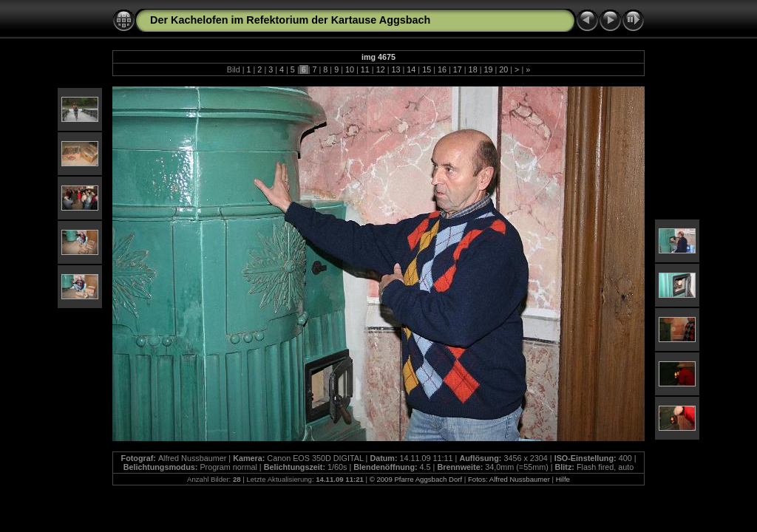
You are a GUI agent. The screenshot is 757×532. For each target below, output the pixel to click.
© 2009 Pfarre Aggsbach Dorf (416, 479)
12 (381, 69)
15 (427, 69)
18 (473, 69)
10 (350, 69)
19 (488, 69)
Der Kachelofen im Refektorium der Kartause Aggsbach (290, 20)
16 (442, 69)
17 (458, 69)
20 (503, 69)
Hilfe (563, 479)
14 (411, 69)
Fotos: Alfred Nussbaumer (509, 479)
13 (396, 69)
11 (365, 69)
